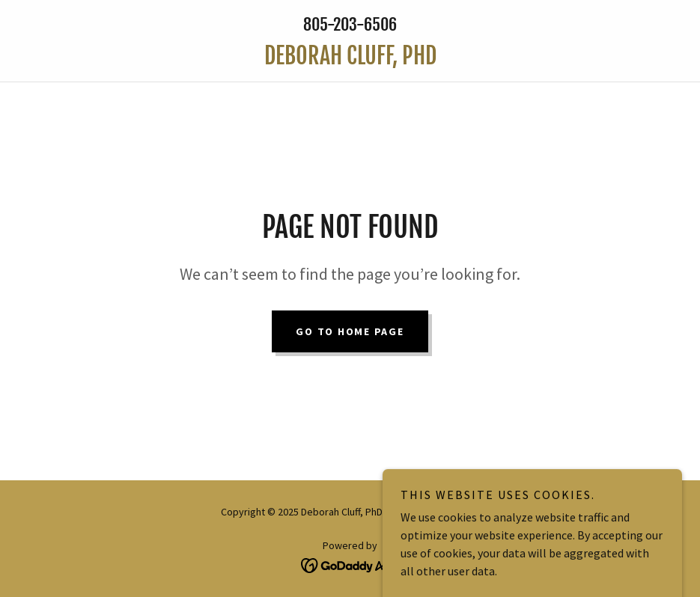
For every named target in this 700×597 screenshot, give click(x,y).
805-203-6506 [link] (350, 24)
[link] (350, 60)
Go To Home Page (350, 331)
